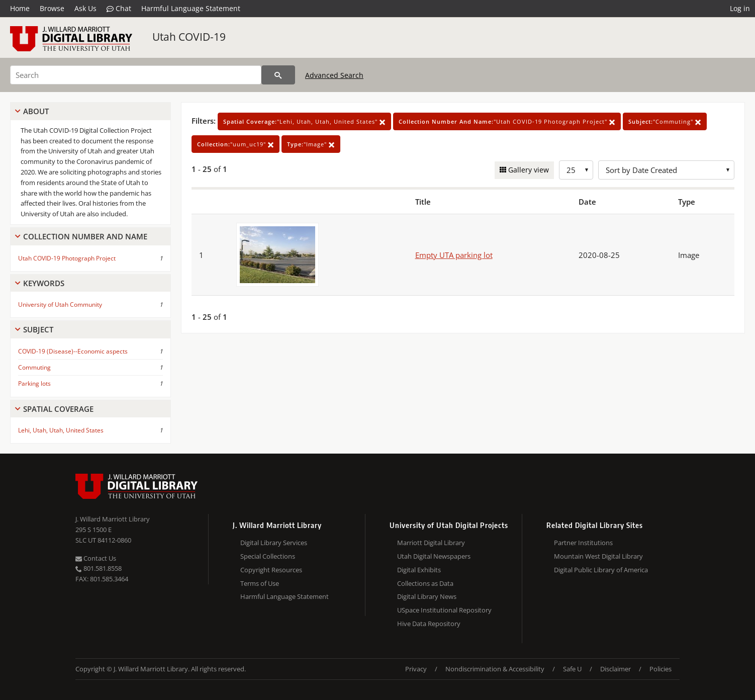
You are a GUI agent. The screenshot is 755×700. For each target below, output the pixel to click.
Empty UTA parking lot (454, 255)
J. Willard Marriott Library (113, 519)
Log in (740, 8)
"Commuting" (665, 121)
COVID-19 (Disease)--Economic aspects (73, 351)
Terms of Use (260, 583)
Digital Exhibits (419, 570)
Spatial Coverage (58, 409)
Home (20, 8)
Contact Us (96, 558)
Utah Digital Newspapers (434, 556)
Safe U (572, 669)
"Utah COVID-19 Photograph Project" (507, 121)
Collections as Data (425, 583)
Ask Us (85, 8)
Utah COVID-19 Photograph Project (67, 258)
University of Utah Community (60, 304)
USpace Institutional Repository (444, 610)
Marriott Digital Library (431, 543)
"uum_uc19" (235, 144)
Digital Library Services (274, 543)
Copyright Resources (271, 570)
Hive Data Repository (429, 624)
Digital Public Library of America (601, 570)
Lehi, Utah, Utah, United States (61, 430)
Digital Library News (427, 596)
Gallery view (528, 170)
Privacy (416, 669)
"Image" (311, 144)
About (36, 111)
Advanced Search (334, 75)
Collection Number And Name (85, 236)
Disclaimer (616, 669)
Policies (660, 669)
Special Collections (268, 556)
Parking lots (34, 383)
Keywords (44, 283)
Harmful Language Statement (191, 8)
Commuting (34, 367)
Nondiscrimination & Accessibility (495, 669)
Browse (52, 8)
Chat (119, 9)
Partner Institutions (583, 543)
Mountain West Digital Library (598, 556)
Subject (38, 329)
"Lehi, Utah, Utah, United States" (304, 121)
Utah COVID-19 (189, 37)
